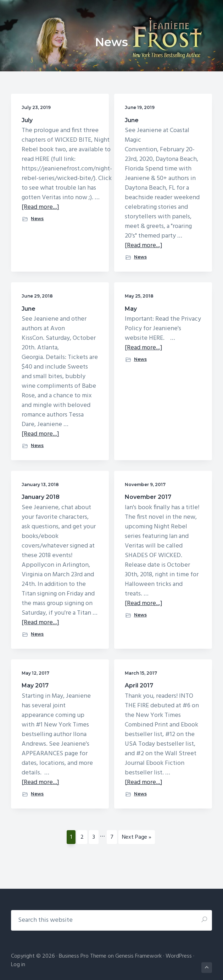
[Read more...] (40, 207)
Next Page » (136, 838)
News (37, 219)
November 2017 (148, 497)
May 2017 (35, 685)
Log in (18, 965)
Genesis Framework (138, 956)
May (131, 309)
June (132, 120)
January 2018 (41, 497)
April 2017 (139, 685)
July (27, 120)
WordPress (179, 956)
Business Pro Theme (83, 956)
